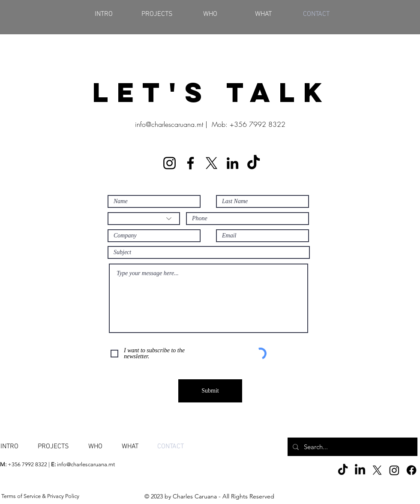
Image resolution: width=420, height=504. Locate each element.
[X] (211, 163)
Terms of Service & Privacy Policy (40, 496)
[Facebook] (190, 163)
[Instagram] (169, 163)
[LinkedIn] (232, 163)
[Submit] (210, 391)
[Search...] (352, 447)
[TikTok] (253, 163)
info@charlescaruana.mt (169, 124)
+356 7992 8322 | (25, 464)
